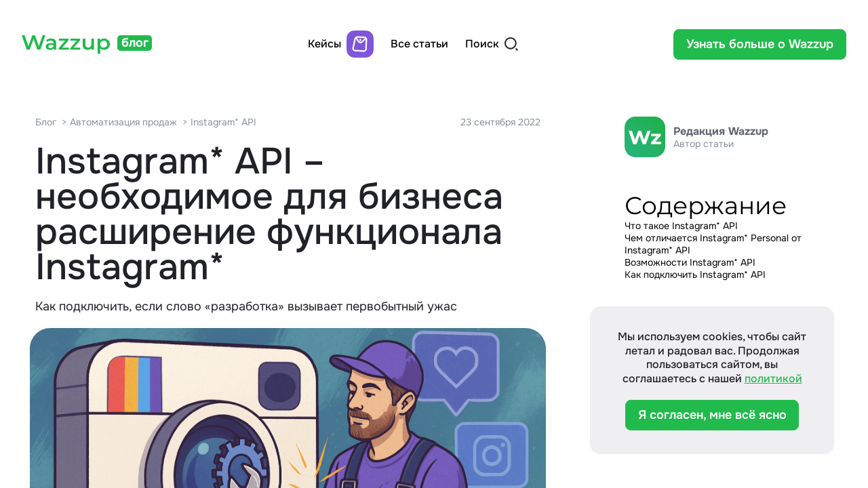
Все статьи (419, 44)
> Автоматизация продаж (119, 122)
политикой (773, 379)
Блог (46, 122)
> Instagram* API (219, 122)
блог (135, 43)
